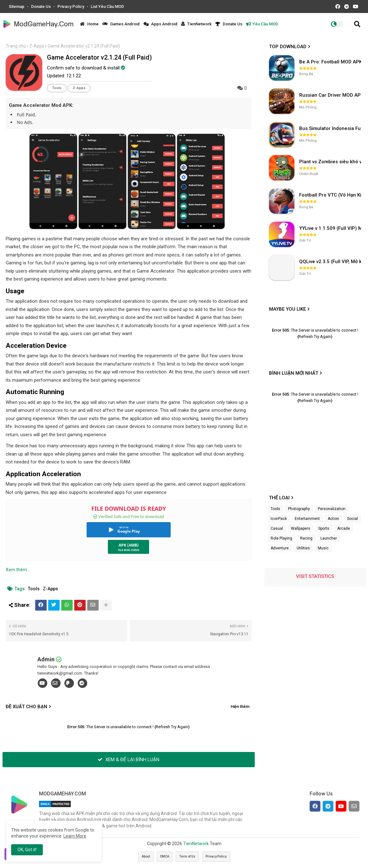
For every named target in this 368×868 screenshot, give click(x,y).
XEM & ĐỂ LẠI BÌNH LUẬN (128, 760)
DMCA (165, 856)
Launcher (329, 538)
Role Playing (281, 538)
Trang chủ (16, 46)
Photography (299, 509)
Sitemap (17, 6)
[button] (357, 24)
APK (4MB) (129, 545)
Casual (277, 528)
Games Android (121, 24)
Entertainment (307, 519)
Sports (324, 528)
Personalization (332, 509)
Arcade (344, 528)
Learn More (75, 836)
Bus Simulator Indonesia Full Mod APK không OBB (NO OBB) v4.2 (331, 128)
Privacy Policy (71, 6)
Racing (306, 538)
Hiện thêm (240, 706)
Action (333, 519)
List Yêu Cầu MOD (107, 6)
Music (323, 548)
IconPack (279, 519)
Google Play (129, 531)
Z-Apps (37, 46)
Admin (46, 659)
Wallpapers (301, 528)
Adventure (280, 548)
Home (89, 24)
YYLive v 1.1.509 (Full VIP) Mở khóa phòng (331, 228)
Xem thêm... (18, 570)
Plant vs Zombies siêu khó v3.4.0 (331, 162)
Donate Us (41, 6)
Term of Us (187, 856)
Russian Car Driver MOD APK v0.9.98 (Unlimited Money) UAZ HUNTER (331, 95)
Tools (57, 88)
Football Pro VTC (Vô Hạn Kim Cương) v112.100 (331, 195)
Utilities (303, 548)
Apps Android (160, 24)
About (146, 856)
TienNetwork (196, 24)
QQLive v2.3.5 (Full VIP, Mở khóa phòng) (331, 262)
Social (352, 519)
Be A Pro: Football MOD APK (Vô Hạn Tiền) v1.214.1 (331, 62)
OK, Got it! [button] (27, 850)
